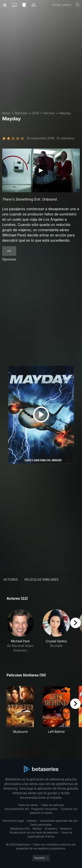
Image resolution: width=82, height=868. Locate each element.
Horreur (49, 113)
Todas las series (28, 805)
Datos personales (41, 825)
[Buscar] (78, 5)
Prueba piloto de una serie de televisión (34, 832)
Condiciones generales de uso (59, 821)
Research (66, 829)
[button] (20, 631)
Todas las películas (52, 805)
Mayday (65, 113)
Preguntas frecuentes (45, 809)
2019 (35, 113)
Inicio (6, 113)
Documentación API (17, 809)
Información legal (13, 821)
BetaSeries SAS (20, 829)
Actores (11, 580)
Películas (21, 113)
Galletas (32, 821)
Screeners (51, 829)
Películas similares (42, 580)
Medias (37, 829)
